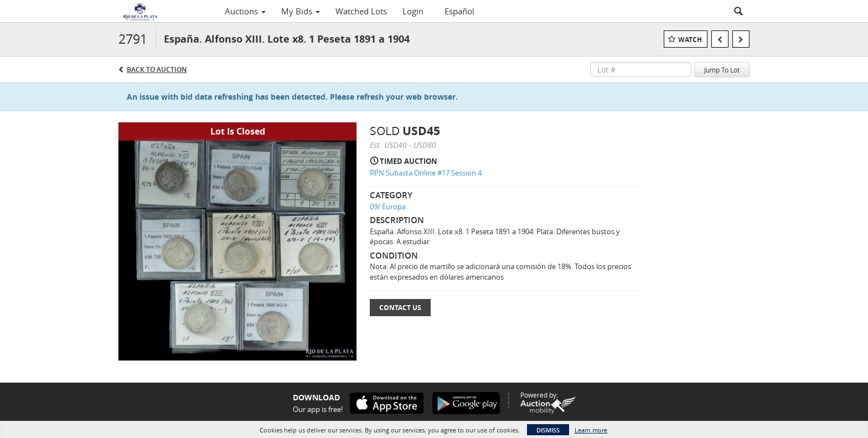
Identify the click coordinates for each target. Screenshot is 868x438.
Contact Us (400, 308)
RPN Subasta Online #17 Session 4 (426, 173)
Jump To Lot (722, 70)
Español (459, 11)
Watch (690, 40)
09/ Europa (388, 207)
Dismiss (548, 430)
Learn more (591, 430)
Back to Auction (157, 69)
